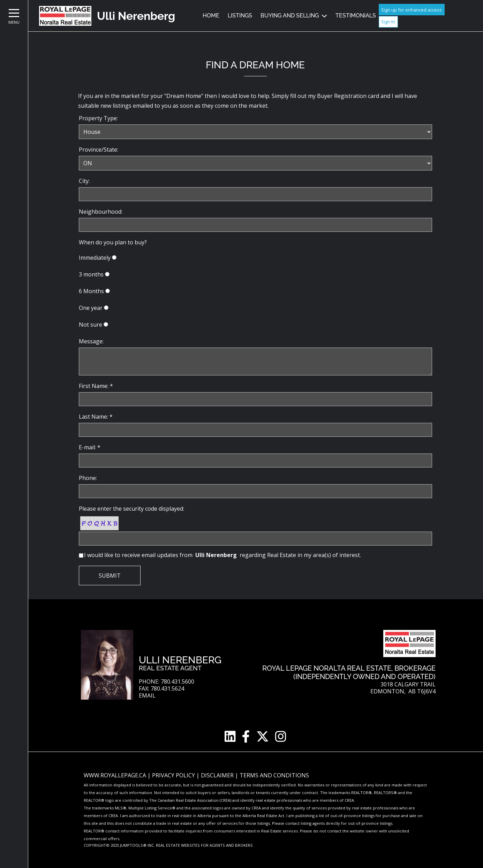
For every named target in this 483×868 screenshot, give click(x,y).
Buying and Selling (290, 16)
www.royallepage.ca (115, 775)
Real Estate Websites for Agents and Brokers (204, 845)
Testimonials (356, 16)
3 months (91, 274)
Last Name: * (96, 417)
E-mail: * (90, 447)
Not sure (90, 325)
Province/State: (99, 150)
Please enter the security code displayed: (131, 509)
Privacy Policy (174, 775)
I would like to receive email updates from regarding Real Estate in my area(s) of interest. (222, 555)
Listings (240, 16)
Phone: (88, 478)
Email (147, 696)
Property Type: (98, 118)
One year (91, 308)
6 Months (91, 291)
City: (84, 181)
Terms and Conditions (274, 775)
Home (211, 16)
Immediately (95, 258)
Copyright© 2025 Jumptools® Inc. (119, 845)
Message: (91, 341)
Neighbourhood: (101, 212)
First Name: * (96, 386)
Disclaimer (218, 775)
